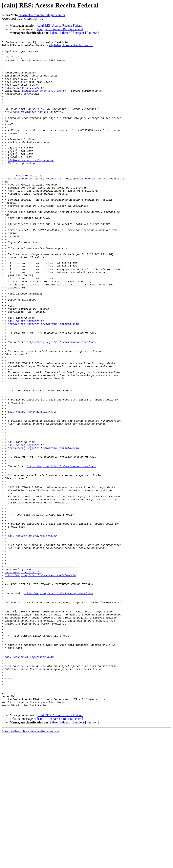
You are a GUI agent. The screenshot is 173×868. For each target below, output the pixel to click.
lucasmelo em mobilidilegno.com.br (42, 15)
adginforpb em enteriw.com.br (71, 46)
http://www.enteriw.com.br (25, 97)
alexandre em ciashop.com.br (26, 126)
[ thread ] (66, 33)
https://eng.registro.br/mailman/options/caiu (61, 403)
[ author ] (93, 33)
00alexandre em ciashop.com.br (31, 185)
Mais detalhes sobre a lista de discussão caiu (30, 864)
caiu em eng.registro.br (26, 377)
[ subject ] (79, 33)
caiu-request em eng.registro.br (32, 486)
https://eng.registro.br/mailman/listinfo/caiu (43, 381)
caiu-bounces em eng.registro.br (39, 206)
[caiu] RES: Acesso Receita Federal (59, 26)
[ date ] (55, 33)
